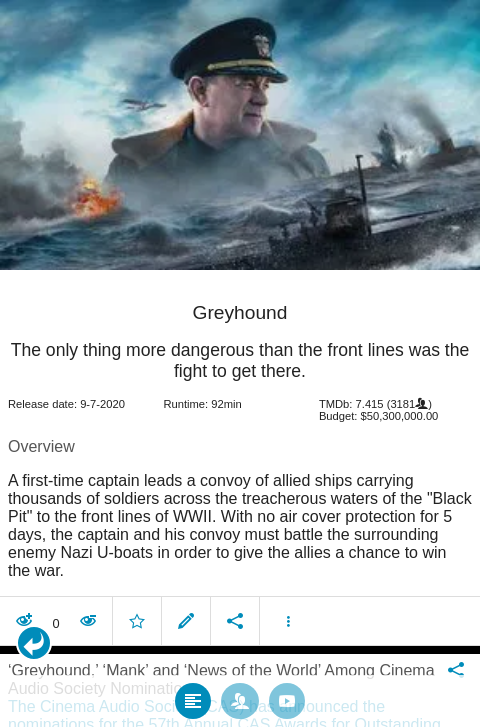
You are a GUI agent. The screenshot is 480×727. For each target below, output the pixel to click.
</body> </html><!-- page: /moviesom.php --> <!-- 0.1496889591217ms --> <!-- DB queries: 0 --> (240, 363)
